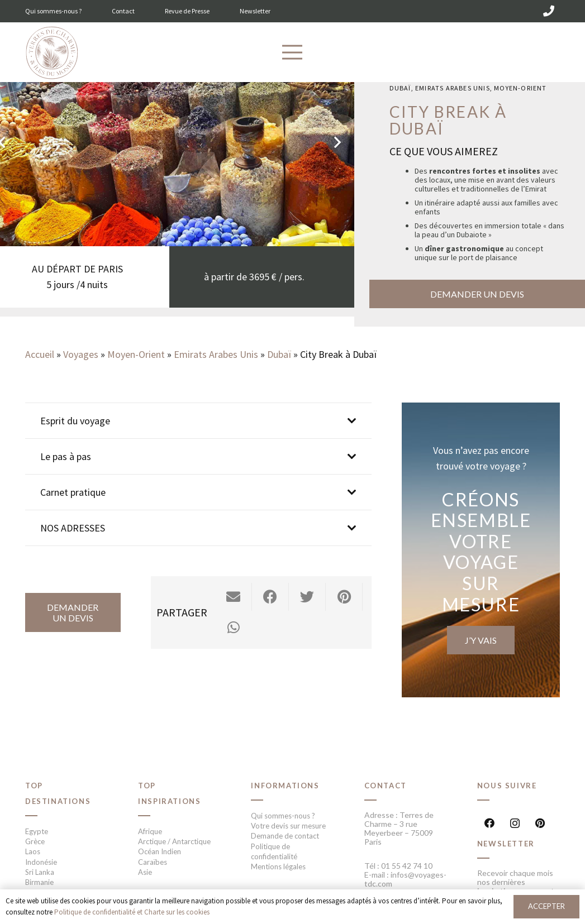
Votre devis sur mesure (288, 826)
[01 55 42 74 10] (549, 11)
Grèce (35, 841)
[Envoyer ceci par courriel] (234, 597)
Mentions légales (278, 866)
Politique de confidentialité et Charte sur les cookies (132, 912)
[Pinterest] (540, 823)
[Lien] (52, 53)
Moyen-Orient (520, 88)
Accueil (40, 354)
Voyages (81, 354)
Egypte (37, 831)
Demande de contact (285, 836)
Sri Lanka (40, 872)
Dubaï (400, 88)
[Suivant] (337, 142)
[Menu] (292, 52)
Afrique (150, 831)
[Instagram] (515, 823)
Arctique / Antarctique (174, 841)
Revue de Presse (187, 11)
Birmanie (39, 882)
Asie (145, 872)
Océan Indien (160, 851)
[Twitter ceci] (307, 597)
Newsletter (255, 11)
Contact (123, 11)
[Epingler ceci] (344, 597)
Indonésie (41, 862)
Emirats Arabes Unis (453, 88)
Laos (33, 851)
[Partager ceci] (270, 597)
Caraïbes (153, 862)
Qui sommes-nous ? (53, 11)
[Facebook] (490, 823)
